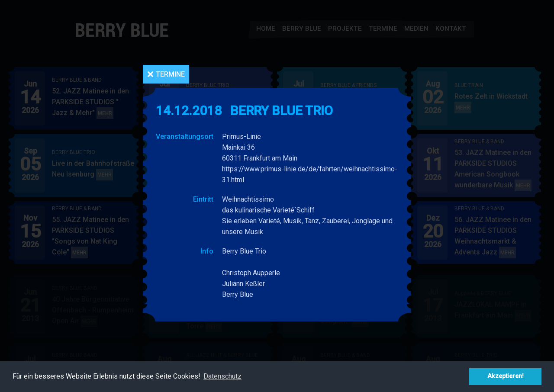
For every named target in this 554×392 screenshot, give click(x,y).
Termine (170, 74)
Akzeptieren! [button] (506, 376)
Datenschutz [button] (222, 376)
